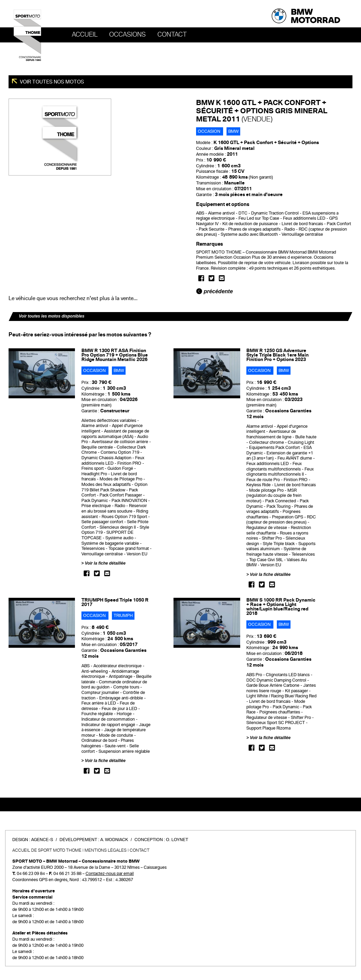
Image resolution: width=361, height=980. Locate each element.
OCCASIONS (127, 35)
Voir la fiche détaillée (105, 563)
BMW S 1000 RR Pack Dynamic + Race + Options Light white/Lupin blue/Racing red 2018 (281, 607)
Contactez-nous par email (110, 874)
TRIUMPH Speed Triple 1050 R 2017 (115, 602)
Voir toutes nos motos (51, 82)
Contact (172, 35)
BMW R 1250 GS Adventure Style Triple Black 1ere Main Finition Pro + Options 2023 (278, 355)
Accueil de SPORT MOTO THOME (47, 850)
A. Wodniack (114, 840)
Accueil (85, 35)
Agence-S (42, 840)
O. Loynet (177, 840)
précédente (215, 291)
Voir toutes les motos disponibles (52, 316)
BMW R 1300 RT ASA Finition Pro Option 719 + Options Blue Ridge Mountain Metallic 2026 (115, 355)
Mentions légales (106, 850)
